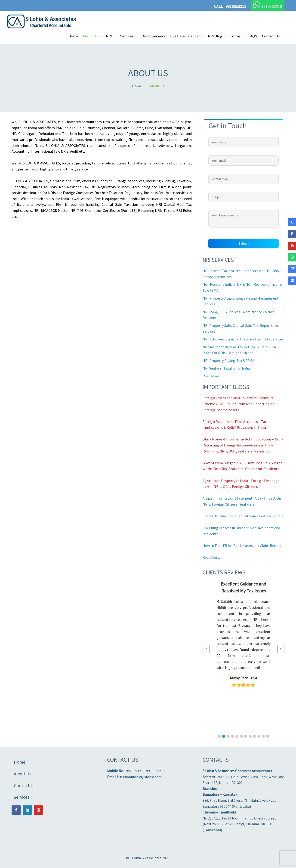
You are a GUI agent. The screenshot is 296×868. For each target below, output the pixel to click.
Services (127, 36)
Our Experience (154, 36)
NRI (109, 36)
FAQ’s (253, 36)
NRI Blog (215, 36)
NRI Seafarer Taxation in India (226, 368)
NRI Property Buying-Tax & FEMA (228, 361)
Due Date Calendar (185, 36)
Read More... (212, 376)
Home (73, 36)
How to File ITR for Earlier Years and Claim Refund (242, 546)
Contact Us (271, 36)
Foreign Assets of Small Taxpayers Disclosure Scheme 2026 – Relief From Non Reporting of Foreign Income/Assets (238, 404)
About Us (90, 36)
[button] (219, 736)
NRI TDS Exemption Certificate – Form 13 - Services (243, 339)
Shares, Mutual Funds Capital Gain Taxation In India (243, 516)
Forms (235, 36)
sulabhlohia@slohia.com (142, 777)
